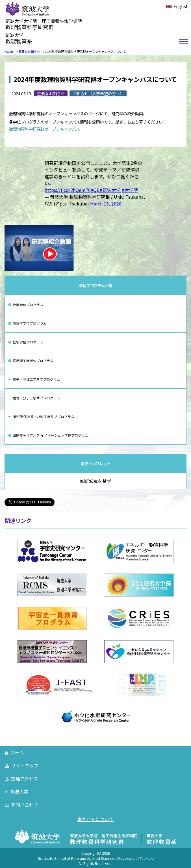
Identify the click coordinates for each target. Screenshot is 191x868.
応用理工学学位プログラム (33, 361)
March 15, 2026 (106, 204)
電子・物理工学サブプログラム (36, 379)
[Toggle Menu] (184, 42)
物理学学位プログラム (30, 323)
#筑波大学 (110, 190)
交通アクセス (21, 778)
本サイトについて (95, 819)
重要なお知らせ (29, 51)
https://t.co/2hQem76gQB (72, 190)
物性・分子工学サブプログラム (36, 398)
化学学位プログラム (28, 342)
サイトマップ (21, 765)
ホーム (14, 752)
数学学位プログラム (28, 305)
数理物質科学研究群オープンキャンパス (45, 129)
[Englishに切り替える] (177, 6)
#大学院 (130, 190)
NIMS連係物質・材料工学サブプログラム (44, 416)
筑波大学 (16, 791)
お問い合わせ (21, 804)
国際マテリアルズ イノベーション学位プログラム (50, 435)
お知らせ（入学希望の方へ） (98, 93)
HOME (9, 51)
